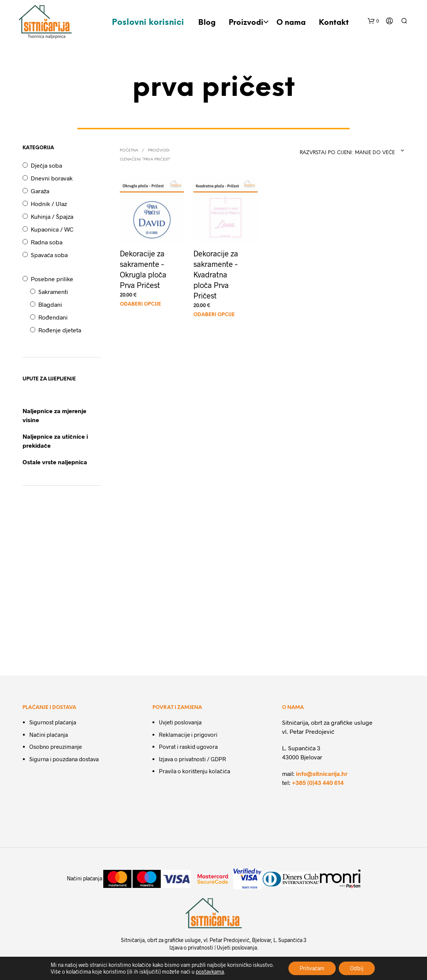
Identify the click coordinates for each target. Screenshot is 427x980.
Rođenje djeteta (60, 330)
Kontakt (334, 23)
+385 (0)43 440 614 (318, 782)
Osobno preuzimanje (56, 747)
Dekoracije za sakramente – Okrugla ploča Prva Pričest (143, 269)
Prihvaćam (312, 968)
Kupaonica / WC (52, 229)
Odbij (357, 968)
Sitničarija (133, 940)
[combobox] (349, 151)
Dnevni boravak (52, 178)
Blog (207, 23)
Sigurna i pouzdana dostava (64, 759)
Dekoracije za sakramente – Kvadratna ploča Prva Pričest (216, 274)
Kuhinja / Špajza (52, 216)
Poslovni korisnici (148, 23)
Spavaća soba (49, 255)
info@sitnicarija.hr (322, 773)
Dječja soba (46, 165)
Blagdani (50, 304)
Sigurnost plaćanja (53, 722)
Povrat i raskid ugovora (188, 747)
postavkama (210, 972)
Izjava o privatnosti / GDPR (192, 759)
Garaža (40, 191)
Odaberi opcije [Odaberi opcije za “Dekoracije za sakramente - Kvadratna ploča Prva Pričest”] (214, 315)
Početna (129, 151)
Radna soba (47, 242)
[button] (373, 21)
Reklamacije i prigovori (188, 735)
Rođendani (53, 317)
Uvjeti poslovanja (180, 722)
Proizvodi (246, 23)
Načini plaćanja (49, 735)
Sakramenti (53, 292)
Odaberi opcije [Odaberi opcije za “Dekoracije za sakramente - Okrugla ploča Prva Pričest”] (140, 304)
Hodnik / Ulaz (49, 204)
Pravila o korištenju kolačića (195, 771)
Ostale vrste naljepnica (55, 462)
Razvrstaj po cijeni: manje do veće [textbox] (347, 153)
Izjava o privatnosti (191, 947)
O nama (291, 23)
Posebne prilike (52, 279)
